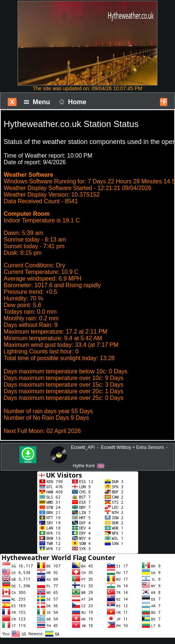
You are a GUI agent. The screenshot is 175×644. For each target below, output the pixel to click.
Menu (39, 102)
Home (72, 102)
